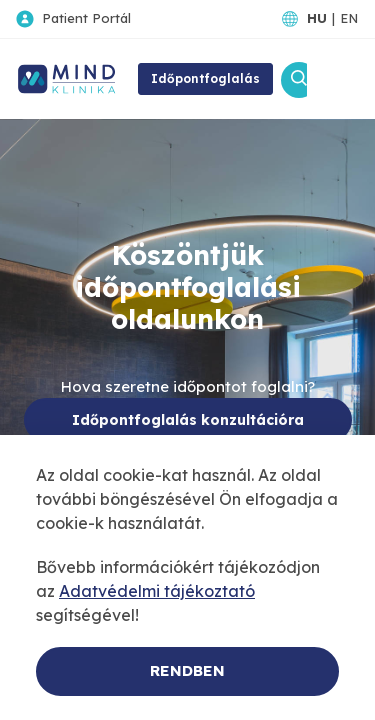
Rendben (187, 670)
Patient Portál (86, 18)
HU (317, 18)
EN (349, 18)
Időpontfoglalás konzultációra (188, 420)
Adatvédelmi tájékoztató (157, 591)
